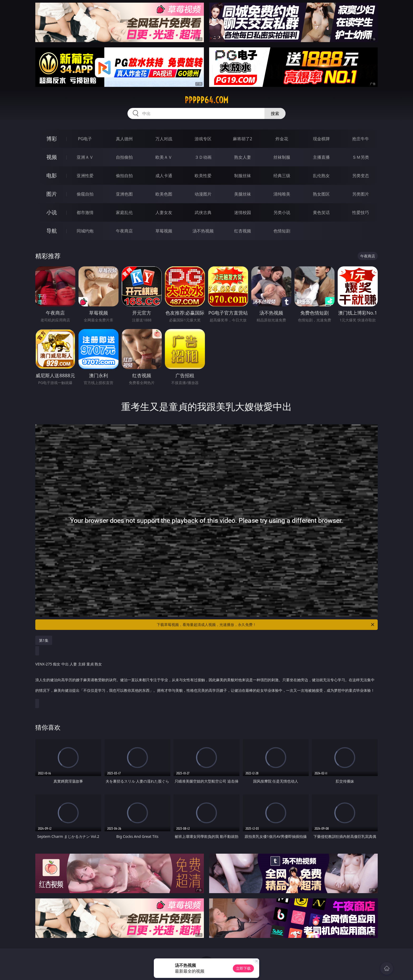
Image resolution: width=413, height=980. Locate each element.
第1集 (44, 640)
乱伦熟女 (321, 176)
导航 (52, 231)
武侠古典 (203, 212)
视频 (52, 157)
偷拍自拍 (124, 176)
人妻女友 (164, 212)
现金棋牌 (321, 139)
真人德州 (124, 139)
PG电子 (85, 139)
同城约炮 (85, 231)
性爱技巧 (361, 212)
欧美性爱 (203, 176)
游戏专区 (203, 139)
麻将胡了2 (242, 139)
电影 (52, 175)
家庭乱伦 (124, 212)
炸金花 (282, 139)
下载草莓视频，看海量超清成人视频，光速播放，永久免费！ (266, 625)
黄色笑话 (321, 212)
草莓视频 (164, 231)
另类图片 (361, 194)
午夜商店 (124, 231)
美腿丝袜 (243, 194)
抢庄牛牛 (361, 139)
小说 (52, 212)
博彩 (52, 139)
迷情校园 (243, 212)
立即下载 (243, 968)
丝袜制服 (282, 157)
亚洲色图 (124, 194)
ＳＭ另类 (361, 157)
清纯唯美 (282, 194)
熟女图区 (321, 194)
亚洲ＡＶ (85, 157)
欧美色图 (164, 194)
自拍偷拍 (124, 157)
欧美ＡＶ (164, 157)
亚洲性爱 (85, 176)
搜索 (275, 113)
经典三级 (282, 176)
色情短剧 (282, 231)
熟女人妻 (243, 157)
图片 (52, 194)
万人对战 (164, 139)
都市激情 (85, 212)
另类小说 (282, 212)
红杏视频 (243, 231)
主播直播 (321, 157)
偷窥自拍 (85, 194)
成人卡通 (164, 176)
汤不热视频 (203, 231)
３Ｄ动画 (203, 157)
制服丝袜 (243, 176)
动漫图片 (203, 194)
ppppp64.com (206, 100)
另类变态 (361, 176)
